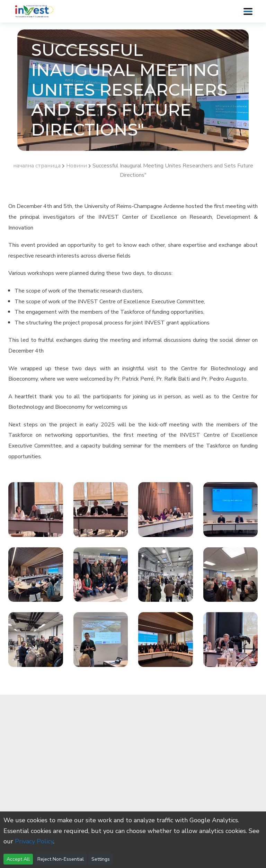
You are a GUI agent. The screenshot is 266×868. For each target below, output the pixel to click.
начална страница (37, 166)
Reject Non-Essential (61, 859)
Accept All (18, 859)
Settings (101, 859)
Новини (77, 166)
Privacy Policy (34, 841)
